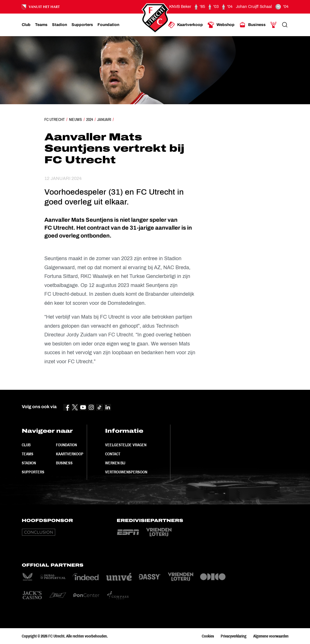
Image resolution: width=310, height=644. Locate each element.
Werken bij (115, 463)
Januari (104, 119)
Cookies (208, 636)
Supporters (33, 472)
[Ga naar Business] (252, 25)
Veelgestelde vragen (126, 445)
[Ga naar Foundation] (108, 25)
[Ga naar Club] (26, 25)
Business (64, 463)
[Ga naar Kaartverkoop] (186, 25)
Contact (113, 454)
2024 (90, 119)
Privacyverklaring (234, 636)
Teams (28, 454)
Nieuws (75, 119)
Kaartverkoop (70, 454)
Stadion (29, 463)
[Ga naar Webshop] (221, 25)
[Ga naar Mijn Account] (274, 25)
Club (26, 445)
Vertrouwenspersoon (126, 472)
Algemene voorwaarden (271, 636)
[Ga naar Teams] (41, 25)
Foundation (66, 445)
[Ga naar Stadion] (59, 25)
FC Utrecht (55, 119)
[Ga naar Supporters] (82, 25)
